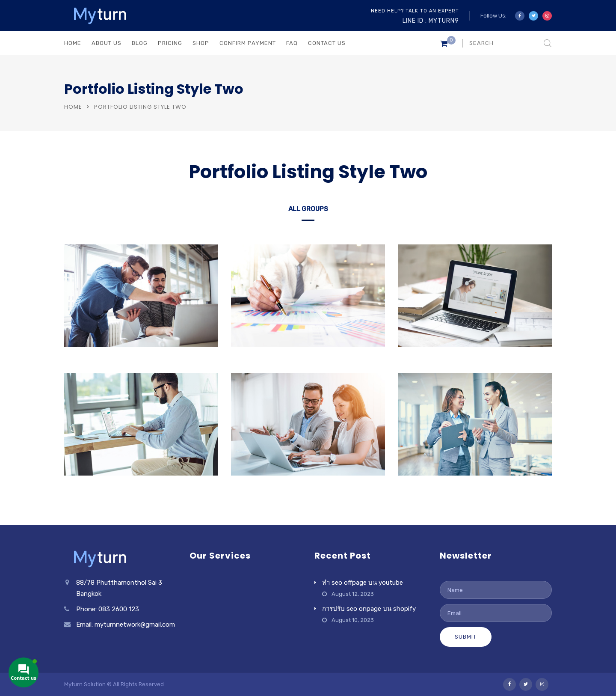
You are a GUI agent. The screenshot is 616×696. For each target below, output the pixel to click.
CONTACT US (327, 43)
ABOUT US (107, 43)
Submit (466, 637)
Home (73, 107)
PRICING (170, 43)
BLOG (140, 43)
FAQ (292, 43)
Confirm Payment (248, 43)
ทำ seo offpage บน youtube (363, 583)
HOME (73, 43)
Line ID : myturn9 (431, 21)
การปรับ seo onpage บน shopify (369, 609)
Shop (201, 43)
